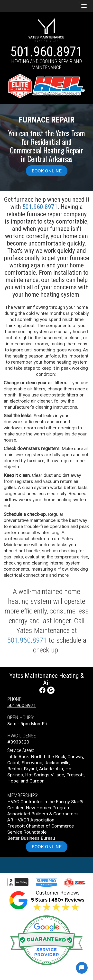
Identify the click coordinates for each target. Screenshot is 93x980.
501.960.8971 (46, 52)
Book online (47, 171)
